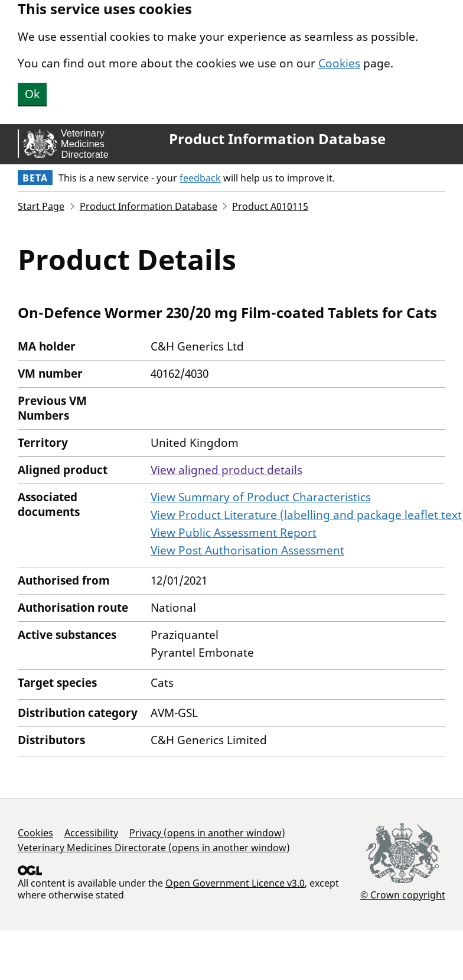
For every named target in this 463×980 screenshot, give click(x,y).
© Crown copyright (403, 895)
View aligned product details (226, 470)
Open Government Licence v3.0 (235, 883)
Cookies (339, 63)
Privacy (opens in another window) (207, 833)
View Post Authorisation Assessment (247, 550)
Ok (32, 94)
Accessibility (91, 833)
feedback (200, 178)
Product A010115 (270, 206)
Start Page (41, 206)
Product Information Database (277, 139)
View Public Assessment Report (234, 533)
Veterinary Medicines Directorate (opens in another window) (154, 848)
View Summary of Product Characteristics (261, 497)
